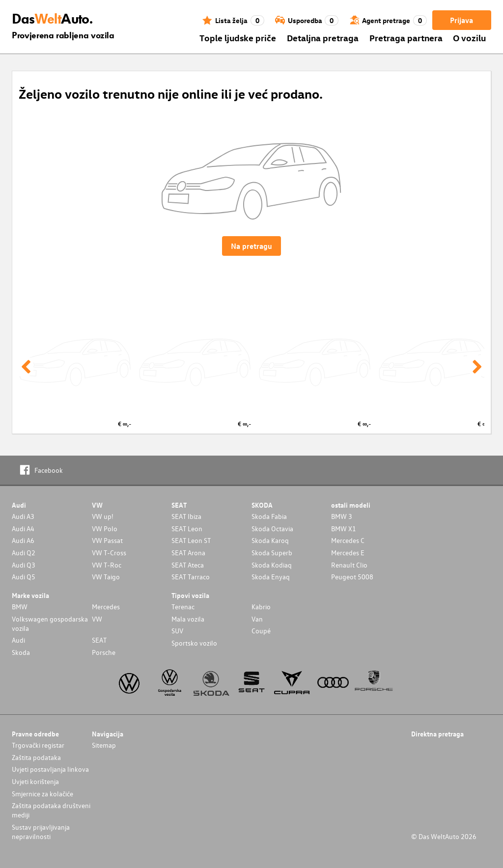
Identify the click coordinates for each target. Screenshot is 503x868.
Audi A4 (23, 529)
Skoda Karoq (270, 540)
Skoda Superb (272, 553)
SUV (177, 631)
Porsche (104, 652)
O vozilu (469, 38)
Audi (18, 640)
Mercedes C (348, 540)
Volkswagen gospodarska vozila (50, 624)
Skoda (21, 652)
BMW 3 (342, 516)
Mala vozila (188, 619)
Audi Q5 (24, 577)
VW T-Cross (109, 553)
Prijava (461, 20)
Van (257, 619)
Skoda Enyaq (271, 577)
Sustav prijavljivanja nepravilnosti (41, 832)
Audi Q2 (24, 553)
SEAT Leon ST (191, 540)
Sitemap (104, 745)
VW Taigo (106, 577)
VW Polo (105, 529)
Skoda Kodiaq (272, 565)
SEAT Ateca (188, 565)
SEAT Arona (188, 553)
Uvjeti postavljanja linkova (50, 769)
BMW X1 (344, 529)
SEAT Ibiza (186, 516)
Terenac (183, 607)
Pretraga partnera (406, 38)
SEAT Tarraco (191, 577)
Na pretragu (251, 246)
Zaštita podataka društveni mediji (51, 810)
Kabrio (261, 607)
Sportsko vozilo (194, 643)
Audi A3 (23, 516)
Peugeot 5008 (352, 577)
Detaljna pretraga (323, 38)
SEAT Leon (187, 529)
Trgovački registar (38, 745)
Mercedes (106, 607)
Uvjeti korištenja (35, 781)
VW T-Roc (107, 565)
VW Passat (107, 540)
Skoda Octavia (272, 529)
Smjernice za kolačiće (42, 794)
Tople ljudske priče (238, 38)
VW (97, 619)
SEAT (99, 640)
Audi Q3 (24, 565)
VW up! (103, 516)
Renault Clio (349, 565)
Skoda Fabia (269, 516)
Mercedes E (348, 553)
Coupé (261, 631)
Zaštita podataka (36, 757)
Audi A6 (23, 540)
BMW (20, 607)
